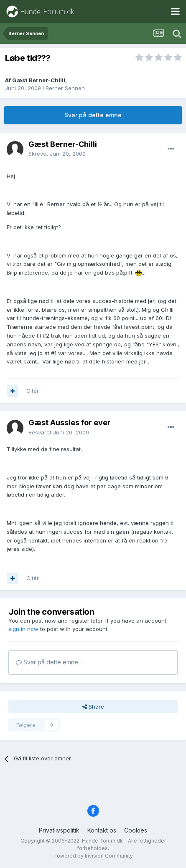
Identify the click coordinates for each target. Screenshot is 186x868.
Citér (33, 391)
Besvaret (59, 432)
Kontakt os (102, 830)
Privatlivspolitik (59, 830)
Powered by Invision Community (93, 856)
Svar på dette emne (93, 115)
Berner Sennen (65, 88)
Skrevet (57, 154)
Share (93, 707)
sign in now (23, 629)
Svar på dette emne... (49, 662)
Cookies (136, 830)
